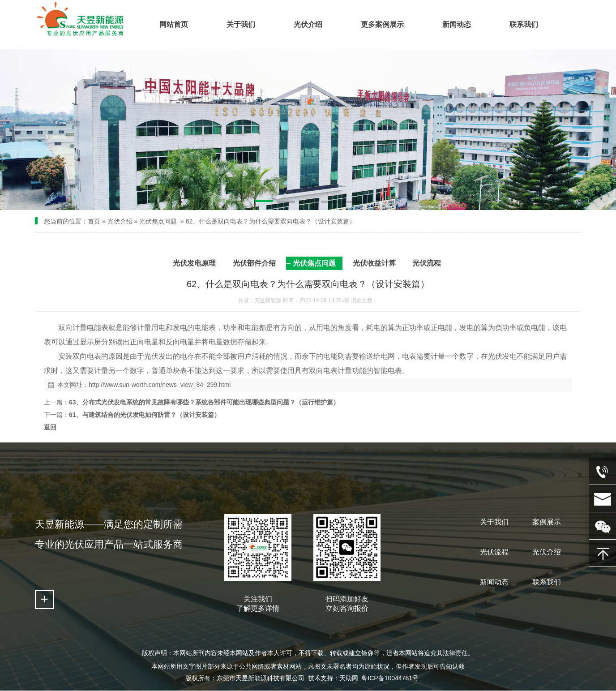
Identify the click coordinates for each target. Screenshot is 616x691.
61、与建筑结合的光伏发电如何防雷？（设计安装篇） (145, 415)
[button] (264, 202)
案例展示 (547, 522)
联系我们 (547, 582)
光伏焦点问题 (158, 221)
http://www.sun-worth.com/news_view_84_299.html (160, 385)
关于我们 (494, 522)
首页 (94, 221)
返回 (50, 427)
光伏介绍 (120, 221)
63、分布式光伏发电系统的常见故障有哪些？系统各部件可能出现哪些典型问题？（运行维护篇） (204, 402)
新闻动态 (494, 582)
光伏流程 (494, 552)
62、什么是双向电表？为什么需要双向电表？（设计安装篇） (271, 221)
